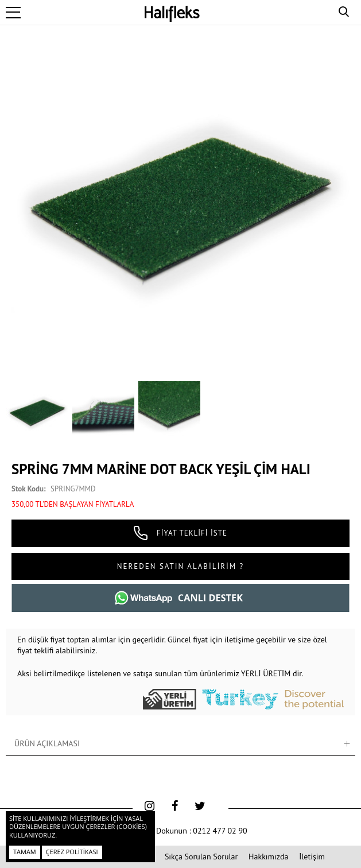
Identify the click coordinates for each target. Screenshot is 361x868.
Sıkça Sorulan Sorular (201, 857)
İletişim (312, 857)
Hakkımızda (268, 857)
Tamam (25, 852)
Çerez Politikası (72, 852)
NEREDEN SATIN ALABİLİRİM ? (180, 566)
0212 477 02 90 (220, 831)
